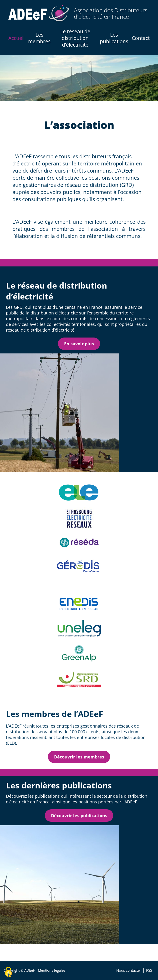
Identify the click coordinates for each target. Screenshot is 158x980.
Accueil (16, 38)
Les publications (114, 38)
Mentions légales (52, 970)
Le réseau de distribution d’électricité (75, 38)
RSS (149, 970)
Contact (141, 38)
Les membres (39, 38)
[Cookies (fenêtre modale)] (8, 972)
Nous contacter (129, 970)
